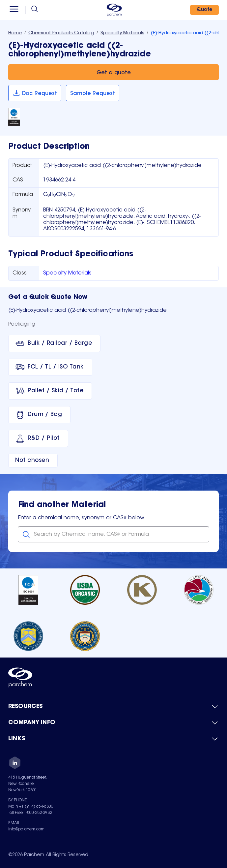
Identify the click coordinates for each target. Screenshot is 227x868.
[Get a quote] (113, 72)
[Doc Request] (35, 93)
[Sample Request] (93, 93)
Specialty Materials (67, 273)
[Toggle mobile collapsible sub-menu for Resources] (113, 707)
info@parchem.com (26, 829)
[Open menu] (14, 10)
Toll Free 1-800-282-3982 (30, 813)
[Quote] (204, 10)
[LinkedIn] (15, 764)
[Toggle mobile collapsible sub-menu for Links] (113, 739)
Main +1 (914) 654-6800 (31, 807)
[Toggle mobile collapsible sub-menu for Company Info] (113, 723)
